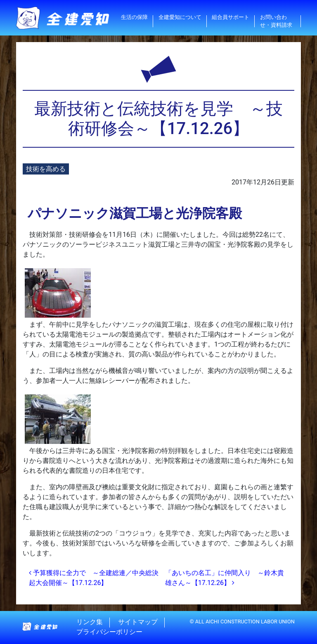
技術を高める (46, 169)
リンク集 (90, 622)
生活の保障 (134, 17)
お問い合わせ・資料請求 (276, 21)
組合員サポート (231, 17)
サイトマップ (138, 622)
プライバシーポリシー (109, 632)
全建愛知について (180, 17)
